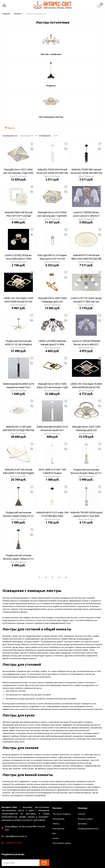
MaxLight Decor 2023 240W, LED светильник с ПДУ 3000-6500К (19, 140)
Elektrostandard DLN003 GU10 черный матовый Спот (19, 354)
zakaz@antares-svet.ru (16, 805)
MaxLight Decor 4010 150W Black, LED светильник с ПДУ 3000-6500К (52, 355)
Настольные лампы (62, 812)
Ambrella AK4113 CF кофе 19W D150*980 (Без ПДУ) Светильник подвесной (52, 483)
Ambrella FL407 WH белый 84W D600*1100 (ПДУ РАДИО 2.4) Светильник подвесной (19, 440)
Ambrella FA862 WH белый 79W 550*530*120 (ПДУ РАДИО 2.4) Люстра (18, 183)
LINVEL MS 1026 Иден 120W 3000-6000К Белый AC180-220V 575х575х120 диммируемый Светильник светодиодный (18, 269)
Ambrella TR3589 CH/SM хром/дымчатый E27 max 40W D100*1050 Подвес (86, 483)
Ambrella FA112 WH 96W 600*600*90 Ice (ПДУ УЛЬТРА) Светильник (18, 397)
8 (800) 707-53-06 (14, 811)
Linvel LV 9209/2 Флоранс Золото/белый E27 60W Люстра (18, 226)
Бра (54, 802)
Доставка (82, 792)
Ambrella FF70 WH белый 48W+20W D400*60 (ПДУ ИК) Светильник (86, 226)
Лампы (56, 792)
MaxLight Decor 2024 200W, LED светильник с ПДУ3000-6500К (52, 183)
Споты (56, 807)
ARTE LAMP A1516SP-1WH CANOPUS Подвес (52, 440)
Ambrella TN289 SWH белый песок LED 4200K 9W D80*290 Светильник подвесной (52, 140)
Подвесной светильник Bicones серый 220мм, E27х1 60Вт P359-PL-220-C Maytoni (19, 483)
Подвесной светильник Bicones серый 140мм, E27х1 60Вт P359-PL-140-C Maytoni (19, 526)
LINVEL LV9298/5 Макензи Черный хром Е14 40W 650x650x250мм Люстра (52, 312)
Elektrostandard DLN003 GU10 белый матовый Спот (52, 397)
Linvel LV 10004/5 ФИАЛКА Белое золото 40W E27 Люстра (86, 312)
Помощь (83, 777)
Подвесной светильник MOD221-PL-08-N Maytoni (19, 311)
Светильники (58, 787)
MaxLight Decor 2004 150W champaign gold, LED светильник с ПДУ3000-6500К (86, 397)
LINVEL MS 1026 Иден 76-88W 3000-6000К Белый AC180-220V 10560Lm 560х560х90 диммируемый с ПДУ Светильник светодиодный (86, 355)
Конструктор (58, 797)
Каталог (58, 777)
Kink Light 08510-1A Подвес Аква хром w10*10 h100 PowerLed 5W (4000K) (52, 226)
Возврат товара (85, 787)
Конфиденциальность (88, 797)
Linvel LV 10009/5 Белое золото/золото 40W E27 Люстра (86, 183)
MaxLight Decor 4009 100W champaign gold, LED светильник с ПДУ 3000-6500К (52, 269)
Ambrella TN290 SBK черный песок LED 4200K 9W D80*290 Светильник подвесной (86, 140)
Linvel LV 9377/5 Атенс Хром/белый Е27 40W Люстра (86, 269)
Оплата (81, 783)
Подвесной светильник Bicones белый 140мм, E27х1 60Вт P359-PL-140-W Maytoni (86, 440)
